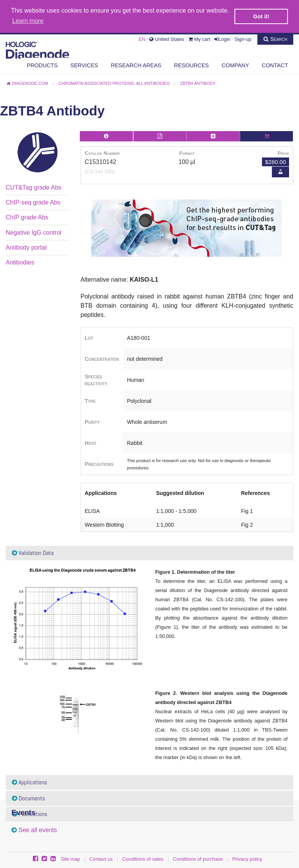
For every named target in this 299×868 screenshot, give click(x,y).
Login (222, 38)
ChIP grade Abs (27, 217)
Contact (275, 65)
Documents (28, 797)
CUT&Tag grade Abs (34, 186)
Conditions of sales (143, 858)
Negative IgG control (34, 232)
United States (167, 38)
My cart (199, 38)
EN (142, 38)
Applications (29, 781)
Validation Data (33, 552)
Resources (192, 65)
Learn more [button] (28, 21)
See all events (38, 829)
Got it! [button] (261, 16)
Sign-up (243, 38)
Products (42, 65)
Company (235, 65)
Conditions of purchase (198, 858)
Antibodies (20, 262)
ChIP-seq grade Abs (33, 202)
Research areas (136, 65)
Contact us (101, 858)
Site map (70, 858)
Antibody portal (26, 247)
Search (275, 38)
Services (84, 65)
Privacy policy (247, 858)
